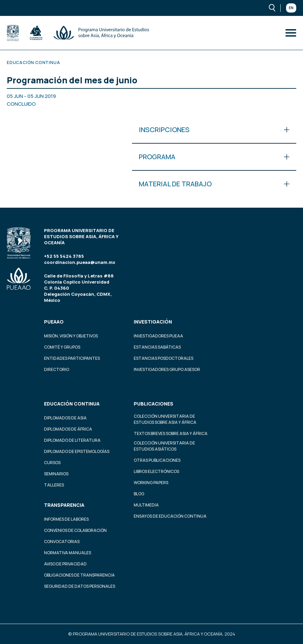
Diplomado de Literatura (72, 440)
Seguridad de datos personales (80, 586)
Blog (139, 494)
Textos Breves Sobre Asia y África (171, 433)
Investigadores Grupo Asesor (167, 369)
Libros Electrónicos (156, 471)
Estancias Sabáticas (157, 347)
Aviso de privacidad (65, 564)
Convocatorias (62, 542)
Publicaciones (154, 404)
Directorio (57, 369)
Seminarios (56, 474)
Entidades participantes (72, 358)
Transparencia (64, 505)
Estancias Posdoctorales (164, 358)
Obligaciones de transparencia (79, 575)
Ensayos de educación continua (170, 516)
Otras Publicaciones (157, 460)
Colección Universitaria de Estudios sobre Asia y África (165, 419)
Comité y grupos (62, 347)
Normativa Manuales (68, 553)
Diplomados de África (68, 429)
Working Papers (151, 483)
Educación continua (72, 404)
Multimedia (146, 505)
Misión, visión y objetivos (71, 336)
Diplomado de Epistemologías (77, 451)
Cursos (52, 463)
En (291, 8)
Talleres (54, 485)
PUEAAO (54, 322)
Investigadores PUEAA (158, 336)
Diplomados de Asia (65, 418)
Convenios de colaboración (75, 530)
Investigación (153, 322)
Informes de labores (66, 519)
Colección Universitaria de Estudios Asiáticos (164, 446)
